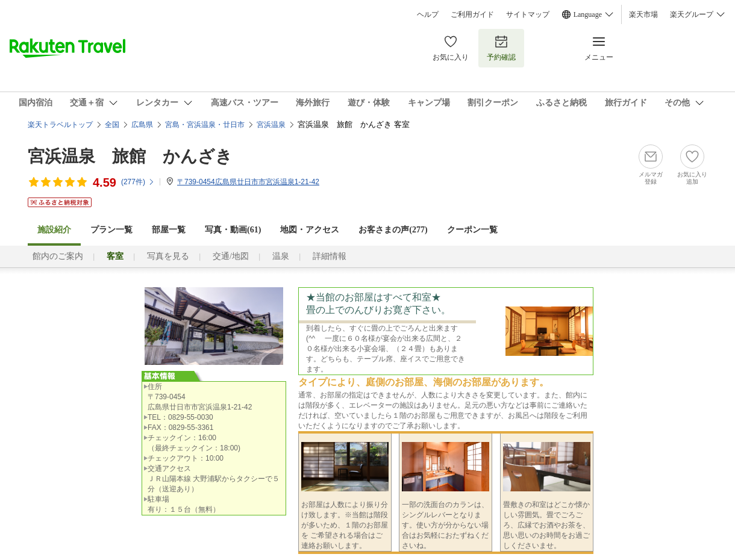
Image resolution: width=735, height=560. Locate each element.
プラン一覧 (111, 230)
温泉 (281, 256)
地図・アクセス (310, 230)
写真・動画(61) (233, 230)
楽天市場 (643, 14)
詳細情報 (330, 256)
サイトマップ (528, 14)
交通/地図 (231, 256)
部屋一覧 (169, 230)
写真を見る (168, 256)
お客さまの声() (393, 230)
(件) (138, 182)
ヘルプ (428, 14)
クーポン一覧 (472, 230)
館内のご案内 (58, 256)
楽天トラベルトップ (60, 125)
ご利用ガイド (472, 14)
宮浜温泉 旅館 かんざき (130, 156)
